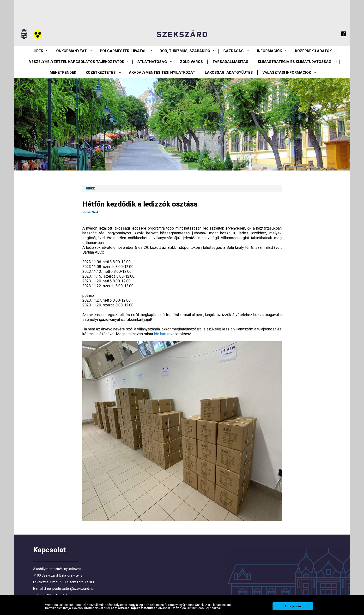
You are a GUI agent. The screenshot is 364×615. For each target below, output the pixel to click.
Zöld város (191, 62)
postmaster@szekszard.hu (73, 589)
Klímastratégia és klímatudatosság (295, 62)
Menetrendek (63, 73)
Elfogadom (293, 606)
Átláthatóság (152, 62)
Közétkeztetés (101, 73)
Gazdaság (234, 51)
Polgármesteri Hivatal (123, 51)
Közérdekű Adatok (313, 51)
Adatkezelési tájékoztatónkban (134, 608)
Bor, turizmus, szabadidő (185, 51)
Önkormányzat (71, 51)
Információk (269, 51)
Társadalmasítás (230, 62)
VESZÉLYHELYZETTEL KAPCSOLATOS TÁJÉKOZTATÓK (77, 62)
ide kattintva (164, 334)
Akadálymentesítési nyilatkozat (162, 73)
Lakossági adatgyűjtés (229, 73)
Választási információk (287, 73)
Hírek (38, 51)
